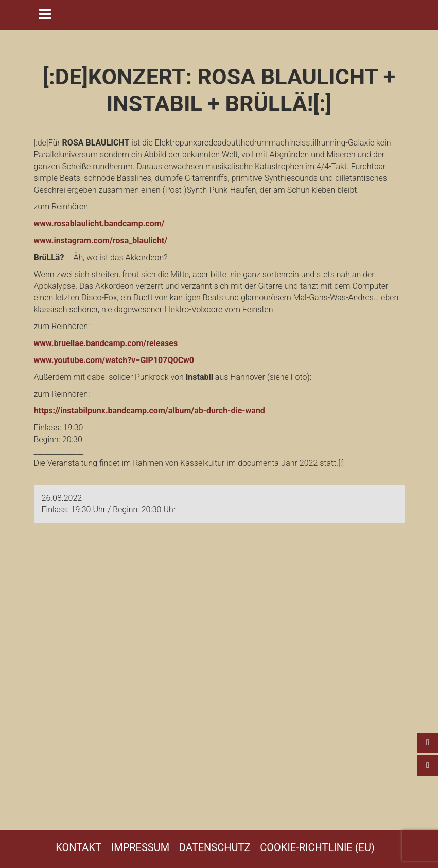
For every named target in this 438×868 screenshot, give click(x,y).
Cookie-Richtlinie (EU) (317, 847)
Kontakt (78, 847)
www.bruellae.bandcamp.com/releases (106, 343)
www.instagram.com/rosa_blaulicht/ (101, 240)
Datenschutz (215, 847)
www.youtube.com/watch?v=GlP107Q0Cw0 (114, 360)
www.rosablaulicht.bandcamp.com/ (99, 223)
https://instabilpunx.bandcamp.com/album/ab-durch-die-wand (150, 411)
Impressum (140, 847)
